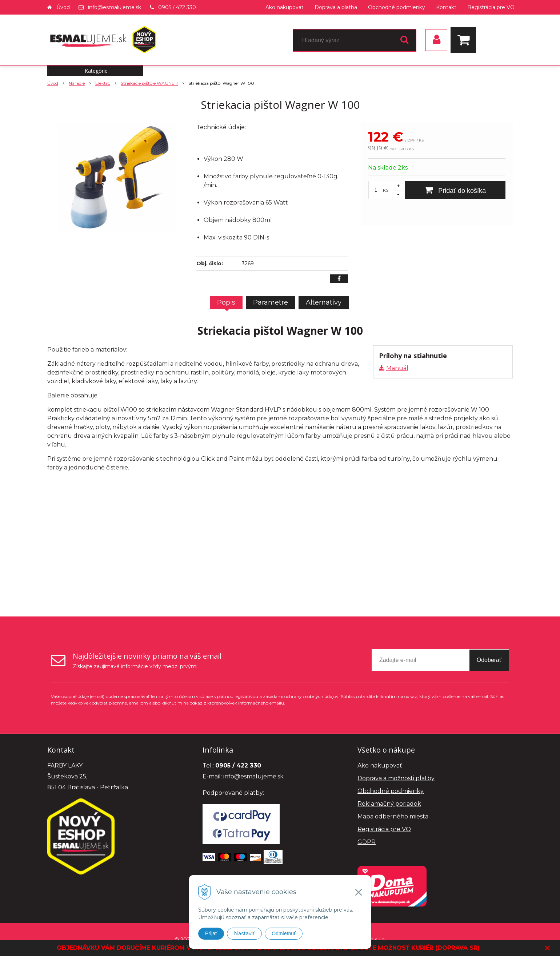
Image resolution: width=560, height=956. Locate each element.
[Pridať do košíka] (455, 190)
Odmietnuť (284, 933)
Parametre (271, 302)
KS (386, 190)
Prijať (211, 933)
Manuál (397, 368)
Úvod (63, 7)
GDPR (367, 842)
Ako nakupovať (285, 7)
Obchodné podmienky (397, 7)
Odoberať (489, 660)
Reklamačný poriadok (389, 804)
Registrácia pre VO (491, 7)
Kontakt (446, 7)
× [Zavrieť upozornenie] (548, 948)
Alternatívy (324, 302)
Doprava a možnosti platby (396, 778)
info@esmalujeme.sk (115, 7)
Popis (226, 302)
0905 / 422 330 (177, 7)
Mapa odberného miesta (393, 816)
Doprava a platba (336, 7)
